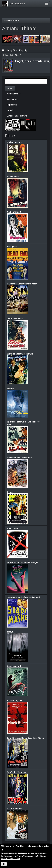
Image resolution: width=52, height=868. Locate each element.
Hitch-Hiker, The (14, 700)
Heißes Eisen (13, 177)
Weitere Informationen (11, 860)
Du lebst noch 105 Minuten (19, 458)
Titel (18, 55)
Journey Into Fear (15, 319)
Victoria (11, 389)
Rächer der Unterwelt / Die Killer (22, 284)
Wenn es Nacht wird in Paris (20, 354)
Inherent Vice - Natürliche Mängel (22, 562)
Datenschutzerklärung (17, 116)
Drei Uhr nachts (14, 142)
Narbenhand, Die (15, 212)
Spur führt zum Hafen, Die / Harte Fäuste (26, 738)
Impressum (12, 105)
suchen (10, 88)
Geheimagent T (14, 666)
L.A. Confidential (15, 809)
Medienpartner (14, 94)
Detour (10, 492)
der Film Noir (18, 4)
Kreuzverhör (13, 528)
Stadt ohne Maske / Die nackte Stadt (24, 597)
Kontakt (11, 110)
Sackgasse (12, 247)
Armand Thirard (12, 20)
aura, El (11, 632)
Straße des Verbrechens (18, 772)
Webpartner (12, 99)
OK (4, 865)
